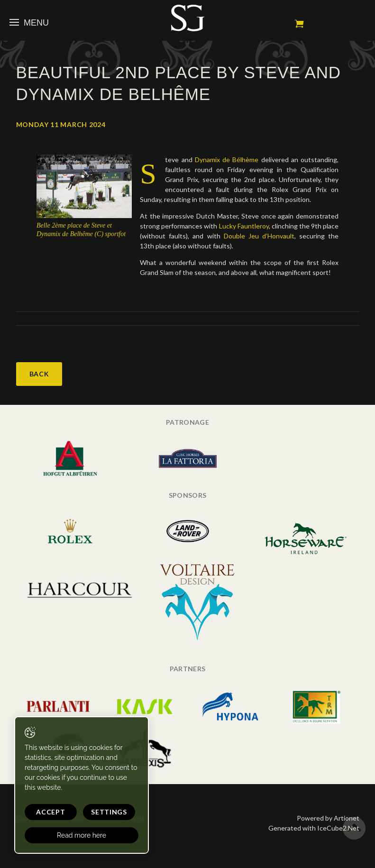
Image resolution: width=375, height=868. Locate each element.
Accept (50, 812)
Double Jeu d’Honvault (259, 236)
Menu (29, 23)
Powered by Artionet (328, 818)
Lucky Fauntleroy (244, 226)
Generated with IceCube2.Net (314, 828)
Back (39, 374)
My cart (299, 24)
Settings (109, 812)
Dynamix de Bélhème (228, 160)
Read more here (82, 835)
